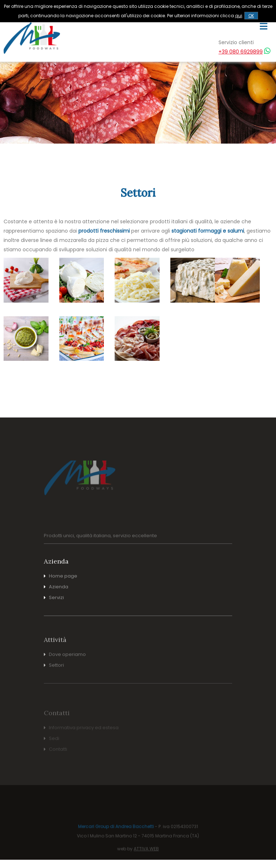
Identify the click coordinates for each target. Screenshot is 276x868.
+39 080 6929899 (241, 52)
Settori (56, 688)
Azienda (59, 608)
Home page (63, 598)
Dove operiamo (67, 678)
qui (239, 16)
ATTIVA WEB (146, 862)
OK (251, 16)
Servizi (56, 619)
